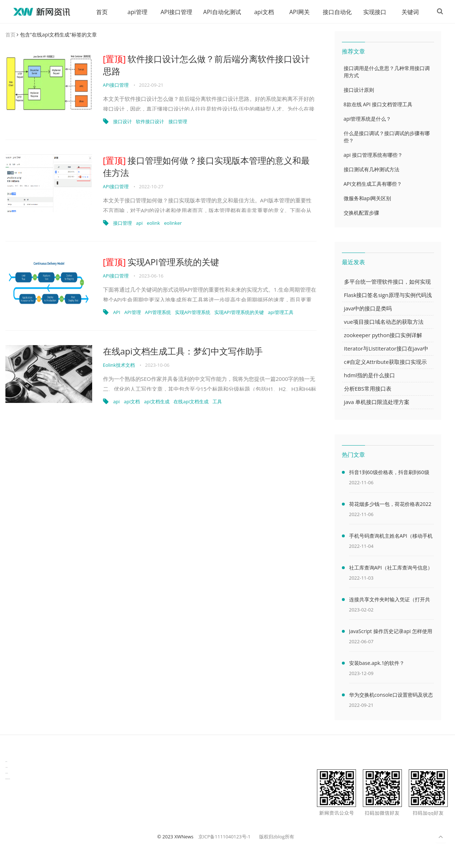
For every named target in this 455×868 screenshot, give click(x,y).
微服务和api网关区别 (368, 199)
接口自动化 (335, 12)
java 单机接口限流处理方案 (377, 402)
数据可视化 (6, 762)
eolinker (173, 223)
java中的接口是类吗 (368, 309)
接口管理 (178, 122)
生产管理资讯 (7, 768)
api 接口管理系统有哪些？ (373, 155)
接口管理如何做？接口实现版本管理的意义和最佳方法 (207, 167)
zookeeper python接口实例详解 (383, 335)
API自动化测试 (219, 12)
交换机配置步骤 (361, 213)
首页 (99, 12)
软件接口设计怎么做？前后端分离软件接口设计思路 (207, 65)
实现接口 (372, 12)
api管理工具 (280, 313)
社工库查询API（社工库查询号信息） (391, 568)
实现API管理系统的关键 (161, 262)
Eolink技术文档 (119, 365)
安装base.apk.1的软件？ (377, 663)
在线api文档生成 (191, 402)
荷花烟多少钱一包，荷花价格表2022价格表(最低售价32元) (390, 506)
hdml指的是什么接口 (370, 375)
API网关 (297, 12)
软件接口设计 (150, 122)
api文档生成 (157, 402)
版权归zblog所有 (277, 837)
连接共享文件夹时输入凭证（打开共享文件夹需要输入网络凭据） (390, 601)
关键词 (408, 12)
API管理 (133, 313)
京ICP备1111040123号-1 (225, 837)
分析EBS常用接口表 (368, 389)
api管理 (135, 12)
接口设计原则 (359, 90)
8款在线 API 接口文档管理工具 (378, 105)
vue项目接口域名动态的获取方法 (384, 322)
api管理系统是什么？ (368, 119)
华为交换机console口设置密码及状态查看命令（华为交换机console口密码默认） (391, 696)
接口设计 (123, 122)
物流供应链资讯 (7, 774)
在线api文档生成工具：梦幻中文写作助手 (183, 351)
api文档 (261, 12)
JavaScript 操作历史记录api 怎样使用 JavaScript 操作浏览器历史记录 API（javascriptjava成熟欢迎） (391, 633)
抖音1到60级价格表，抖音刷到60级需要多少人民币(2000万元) (389, 474)
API (117, 313)
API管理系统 (158, 313)
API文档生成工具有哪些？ (373, 184)
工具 (217, 402)
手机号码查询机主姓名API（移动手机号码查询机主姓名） (391, 537)
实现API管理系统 (193, 313)
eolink (153, 223)
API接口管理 (174, 12)
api (139, 223)
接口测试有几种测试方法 (372, 170)
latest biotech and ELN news (8, 779)
